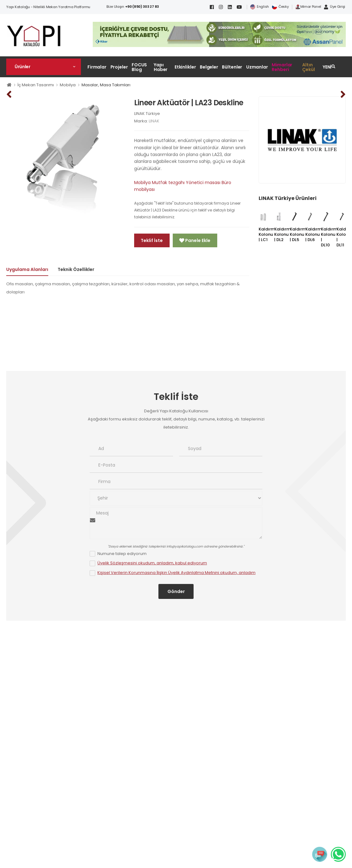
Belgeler (209, 67)
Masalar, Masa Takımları (106, 85)
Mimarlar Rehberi (282, 67)
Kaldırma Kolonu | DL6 (315, 234)
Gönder (176, 591)
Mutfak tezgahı (168, 183)
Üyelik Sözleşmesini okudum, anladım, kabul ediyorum (152, 563)
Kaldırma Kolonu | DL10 (330, 237)
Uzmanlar (257, 67)
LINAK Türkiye (147, 114)
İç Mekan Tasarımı (36, 85)
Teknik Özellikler (76, 269)
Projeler (119, 67)
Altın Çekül (308, 67)
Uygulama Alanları (27, 269)
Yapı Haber (161, 67)
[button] (44, 67)
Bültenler (232, 67)
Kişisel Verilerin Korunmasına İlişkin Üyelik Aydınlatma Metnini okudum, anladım (176, 573)
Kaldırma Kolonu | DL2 (284, 234)
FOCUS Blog (139, 67)
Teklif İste (152, 240)
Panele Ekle (197, 240)
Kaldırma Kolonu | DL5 (299, 234)
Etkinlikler (185, 67)
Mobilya (68, 85)
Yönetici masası (203, 183)
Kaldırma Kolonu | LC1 (268, 234)
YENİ (327, 67)
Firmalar (97, 67)
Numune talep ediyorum (122, 554)
